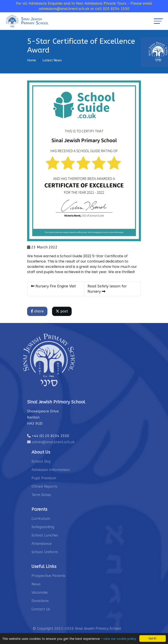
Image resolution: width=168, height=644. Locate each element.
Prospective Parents (58, 576)
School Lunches (54, 535)
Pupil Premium (53, 478)
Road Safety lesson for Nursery (108, 289)
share (38, 311)
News (46, 584)
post (62, 311)
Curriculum (50, 519)
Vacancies (49, 592)
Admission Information (60, 470)
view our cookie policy (120, 639)
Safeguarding (52, 527)
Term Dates (51, 495)
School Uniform (54, 552)
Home (32, 60)
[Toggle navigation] (158, 21)
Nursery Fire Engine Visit (54, 286)
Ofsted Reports (54, 486)
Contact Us (50, 609)
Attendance (51, 544)
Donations (50, 601)
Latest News (52, 60)
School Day (51, 461)
